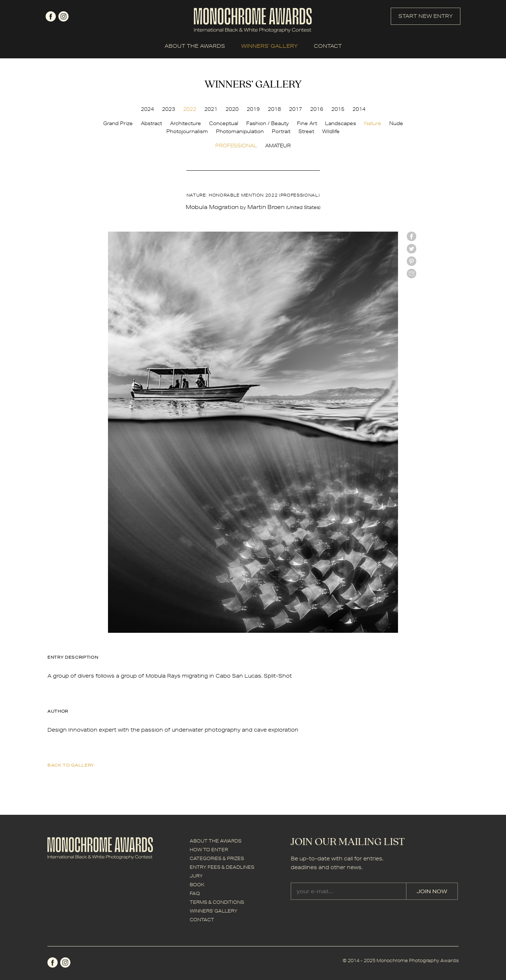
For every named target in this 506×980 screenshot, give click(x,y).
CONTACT (328, 46)
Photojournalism (187, 131)
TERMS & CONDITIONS (217, 902)
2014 (359, 109)
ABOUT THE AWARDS (195, 46)
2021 (211, 109)
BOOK (197, 885)
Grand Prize (118, 123)
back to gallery (71, 765)
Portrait (281, 131)
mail (412, 274)
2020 (232, 109)
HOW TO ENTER (209, 850)
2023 (169, 109)
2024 (147, 109)
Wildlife (331, 131)
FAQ (195, 893)
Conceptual (224, 123)
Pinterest (412, 261)
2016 (317, 109)
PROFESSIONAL (236, 146)
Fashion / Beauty (268, 123)
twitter (412, 249)
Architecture (186, 123)
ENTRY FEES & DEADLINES (222, 867)
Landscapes (341, 123)
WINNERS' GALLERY (269, 46)
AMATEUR (278, 146)
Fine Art (307, 123)
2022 (190, 109)
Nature (373, 123)
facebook (51, 16)
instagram (63, 16)
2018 (274, 109)
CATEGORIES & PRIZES (217, 858)
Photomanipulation (240, 131)
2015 (338, 109)
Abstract (151, 123)
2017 (296, 109)
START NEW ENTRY (426, 16)
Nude (396, 123)
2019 (253, 109)
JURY (196, 876)
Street (306, 131)
